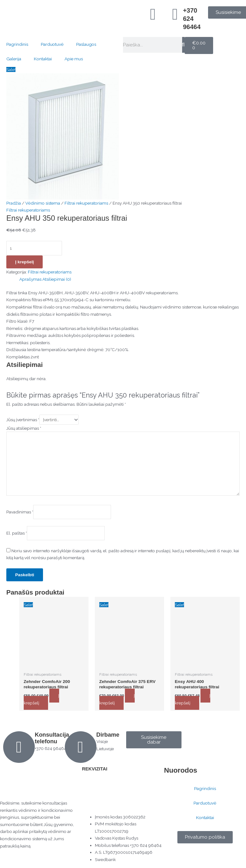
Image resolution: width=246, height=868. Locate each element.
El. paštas (17, 533)
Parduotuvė (52, 44)
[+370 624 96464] (175, 14)
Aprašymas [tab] (30, 279)
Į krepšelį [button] (42, 699)
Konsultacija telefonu (52, 738)
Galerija (14, 59)
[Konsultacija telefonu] (19, 747)
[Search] (183, 45)
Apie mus (74, 59)
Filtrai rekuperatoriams (86, 203)
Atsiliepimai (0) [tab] (57, 279)
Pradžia (14, 203)
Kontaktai (43, 59)
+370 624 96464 (192, 19)
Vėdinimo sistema (43, 203)
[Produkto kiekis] (34, 248)
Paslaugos (86, 44)
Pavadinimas (20, 512)
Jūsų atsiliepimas (24, 428)
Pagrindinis (17, 44)
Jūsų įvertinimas (23, 419)
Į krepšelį (25, 262)
